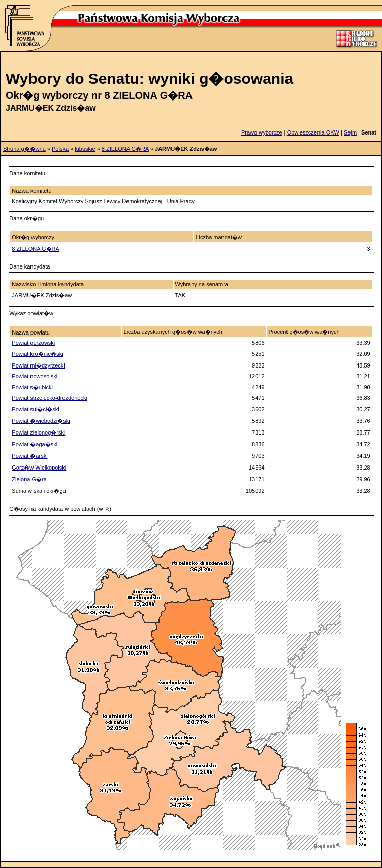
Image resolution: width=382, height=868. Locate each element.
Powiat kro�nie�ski (37, 354)
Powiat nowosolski (35, 376)
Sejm (350, 132)
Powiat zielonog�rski (38, 432)
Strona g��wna (24, 149)
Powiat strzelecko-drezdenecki (50, 398)
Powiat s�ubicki (32, 387)
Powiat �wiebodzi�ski (41, 421)
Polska (60, 149)
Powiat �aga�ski (35, 444)
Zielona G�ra (29, 479)
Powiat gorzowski (33, 343)
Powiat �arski (29, 456)
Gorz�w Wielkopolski (39, 468)
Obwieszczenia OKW (313, 132)
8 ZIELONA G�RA (125, 149)
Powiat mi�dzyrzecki (38, 365)
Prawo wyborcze (262, 132)
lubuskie (85, 149)
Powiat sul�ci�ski (36, 409)
